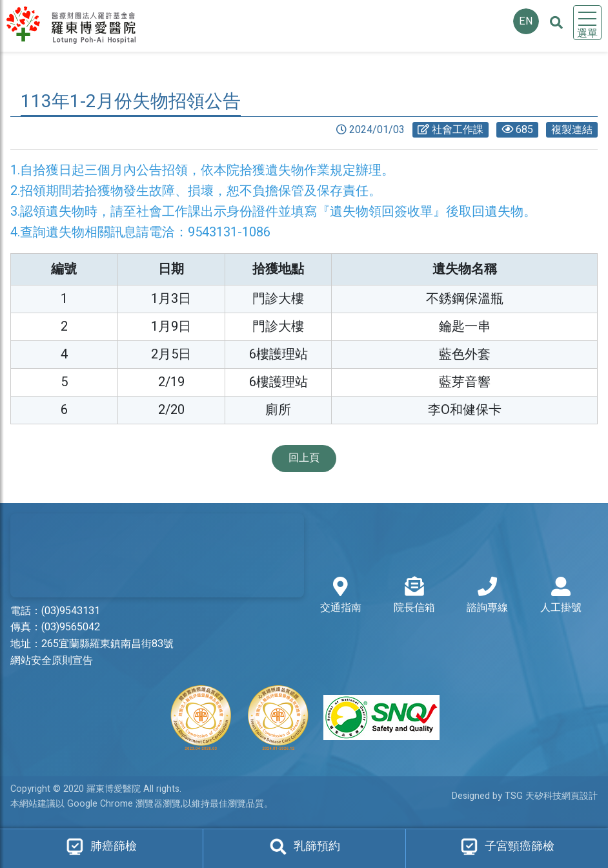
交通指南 (341, 596)
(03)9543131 (71, 611)
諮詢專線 (487, 596)
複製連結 (572, 130)
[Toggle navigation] (587, 23)
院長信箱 (414, 596)
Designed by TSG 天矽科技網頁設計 (525, 796)
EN (526, 21)
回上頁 (304, 458)
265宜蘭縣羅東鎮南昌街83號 (107, 644)
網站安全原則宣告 (52, 661)
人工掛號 (561, 596)
